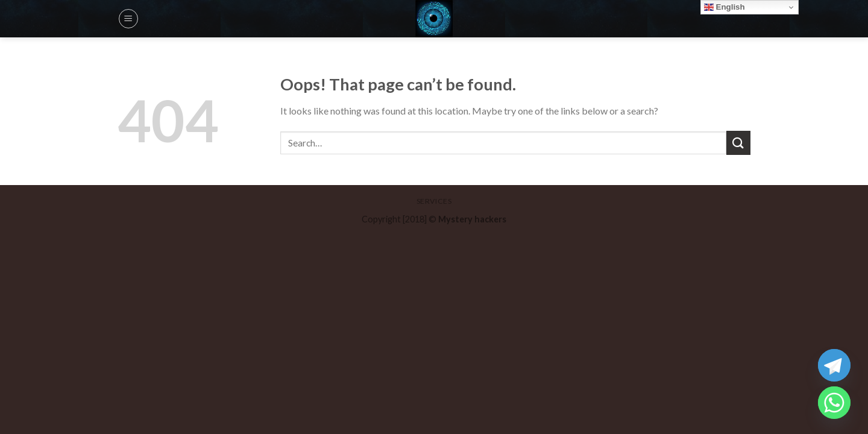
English (725, 7)
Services (434, 201)
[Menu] (128, 19)
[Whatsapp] (834, 403)
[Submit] (738, 143)
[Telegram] (834, 365)
